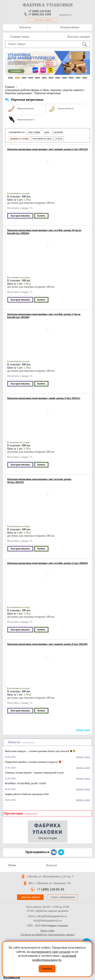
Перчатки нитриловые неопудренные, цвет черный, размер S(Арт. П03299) (47, 644)
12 (85, 78)
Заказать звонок (43, 20)
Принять (47, 969)
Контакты (25, 27)
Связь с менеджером (63, 897)
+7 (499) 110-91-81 (50, 889)
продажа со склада (19, 138)
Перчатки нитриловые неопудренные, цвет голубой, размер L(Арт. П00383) (47, 563)
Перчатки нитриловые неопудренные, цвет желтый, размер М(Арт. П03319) (39, 481)
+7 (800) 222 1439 (40, 14)
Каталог (52, 865)
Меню (12, 865)
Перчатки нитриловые (48, 93)
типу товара (34, 132)
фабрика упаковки (48, 5)
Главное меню (20, 37)
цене (47, 132)
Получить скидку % (20, 208)
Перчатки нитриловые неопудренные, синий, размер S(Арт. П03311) (44, 398)
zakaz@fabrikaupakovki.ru (52, 916)
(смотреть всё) (28, 743)
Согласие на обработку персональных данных (47, 935)
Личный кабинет (70, 27)
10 (71, 78)
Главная (10, 87)
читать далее (83, 730)
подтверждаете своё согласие (51, 952)
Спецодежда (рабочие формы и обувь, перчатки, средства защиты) (44, 90)
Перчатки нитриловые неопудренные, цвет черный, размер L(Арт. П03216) (47, 149)
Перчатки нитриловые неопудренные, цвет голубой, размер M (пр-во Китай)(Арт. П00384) (44, 232)
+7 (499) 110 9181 (40, 11)
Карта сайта (47, 931)
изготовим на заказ (42, 138)
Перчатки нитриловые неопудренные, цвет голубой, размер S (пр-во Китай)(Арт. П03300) (44, 316)
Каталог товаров (79, 37)
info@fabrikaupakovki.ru (47, 921)
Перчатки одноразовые (18, 93)
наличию (58, 132)
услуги (59, 138)
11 (78, 78)
